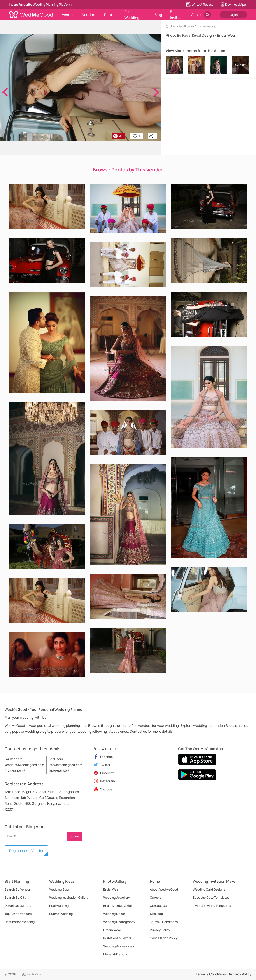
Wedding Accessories (119, 946)
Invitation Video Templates (212, 906)
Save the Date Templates (211, 897)
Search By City (15, 897)
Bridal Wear (111, 889)
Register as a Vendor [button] (26, 851)
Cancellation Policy (164, 938)
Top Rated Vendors (18, 914)
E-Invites (176, 15)
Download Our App (18, 906)
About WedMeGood (164, 889)
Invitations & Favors (117, 938)
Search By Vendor (17, 889)
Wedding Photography (119, 922)
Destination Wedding (20, 922)
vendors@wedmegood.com (24, 765)
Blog (158, 15)
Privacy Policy (160, 930)
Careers (156, 897)
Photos (110, 15)
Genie (196, 15)
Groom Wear (112, 930)
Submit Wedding (61, 914)
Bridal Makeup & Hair (118, 906)
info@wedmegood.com (65, 765)
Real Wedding (59, 906)
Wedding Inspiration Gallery (69, 897)
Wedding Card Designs (209, 889)
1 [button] (136, 136)
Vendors (89, 15)
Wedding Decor (114, 914)
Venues (68, 15)
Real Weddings (133, 15)
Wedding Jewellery (117, 897)
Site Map (156, 914)
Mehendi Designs (115, 954)
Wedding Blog (59, 889)
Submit (75, 836)
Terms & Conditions (164, 922)
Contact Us (158, 906)
